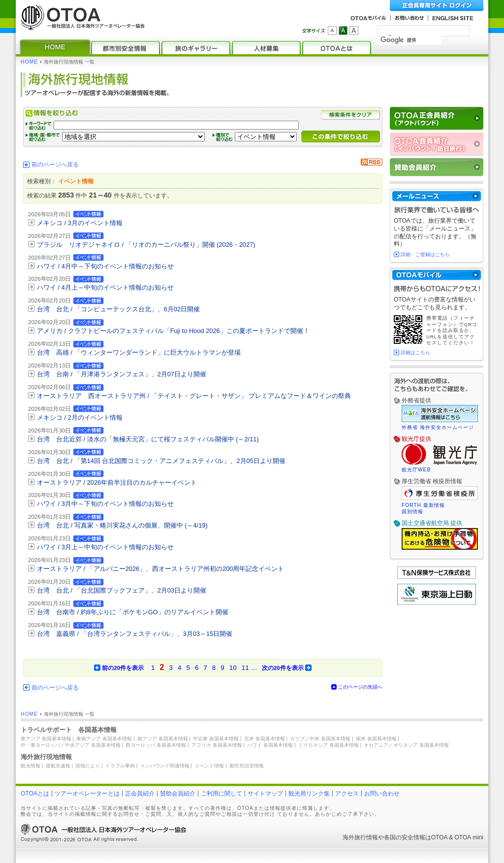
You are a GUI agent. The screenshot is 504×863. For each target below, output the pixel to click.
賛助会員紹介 (178, 794)
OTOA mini (469, 837)
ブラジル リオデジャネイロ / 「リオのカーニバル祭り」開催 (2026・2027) (146, 245)
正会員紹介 (140, 794)
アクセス (347, 794)
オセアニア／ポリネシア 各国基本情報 (406, 745)
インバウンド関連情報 (165, 766)
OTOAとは (35, 794)
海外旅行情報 (360, 837)
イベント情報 (209, 766)
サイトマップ (265, 794)
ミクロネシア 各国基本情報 (329, 745)
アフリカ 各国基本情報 (217, 745)
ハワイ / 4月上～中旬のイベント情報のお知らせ (105, 287)
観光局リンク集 (309, 794)
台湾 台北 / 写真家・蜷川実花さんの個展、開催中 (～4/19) (122, 525)
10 (233, 668)
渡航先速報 (58, 766)
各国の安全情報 (405, 837)
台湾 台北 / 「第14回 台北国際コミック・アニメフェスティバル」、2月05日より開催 (161, 461)
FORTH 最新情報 (423, 505)
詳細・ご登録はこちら (425, 254)
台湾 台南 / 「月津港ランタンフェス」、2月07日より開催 (122, 374)
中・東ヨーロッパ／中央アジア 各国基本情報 (71, 745)
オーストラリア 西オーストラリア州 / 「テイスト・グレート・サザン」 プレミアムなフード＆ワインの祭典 (194, 396)
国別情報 (412, 512)
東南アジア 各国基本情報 (104, 739)
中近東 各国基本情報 (216, 739)
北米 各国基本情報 (265, 739)
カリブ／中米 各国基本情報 (320, 739)
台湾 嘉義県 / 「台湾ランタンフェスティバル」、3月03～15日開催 (135, 634)
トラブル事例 (120, 766)
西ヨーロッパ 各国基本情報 (156, 745)
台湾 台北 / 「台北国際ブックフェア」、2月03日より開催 (122, 590)
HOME (29, 62)
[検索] (411, 40)
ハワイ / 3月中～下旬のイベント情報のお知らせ (105, 504)
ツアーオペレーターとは (87, 794)
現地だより (88, 766)
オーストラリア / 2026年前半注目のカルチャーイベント (117, 482)
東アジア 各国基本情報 (46, 739)
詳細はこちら (415, 352)
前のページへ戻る (55, 165)
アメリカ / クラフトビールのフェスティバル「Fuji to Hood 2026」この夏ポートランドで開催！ (173, 331)
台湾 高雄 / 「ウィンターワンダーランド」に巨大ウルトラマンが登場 (139, 352)
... (254, 668)
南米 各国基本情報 (376, 739)
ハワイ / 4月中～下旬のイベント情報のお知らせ (105, 266)
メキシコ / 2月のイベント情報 (80, 417)
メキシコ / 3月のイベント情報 (80, 223)
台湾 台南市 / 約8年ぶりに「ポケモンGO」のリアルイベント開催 (133, 612)
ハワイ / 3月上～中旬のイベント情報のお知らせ (105, 547)
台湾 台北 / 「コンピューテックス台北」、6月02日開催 (118, 309)
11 (245, 668)
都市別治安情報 (247, 766)
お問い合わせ (382, 794)
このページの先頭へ (360, 687)
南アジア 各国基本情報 (163, 739)
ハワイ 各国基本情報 (270, 745)
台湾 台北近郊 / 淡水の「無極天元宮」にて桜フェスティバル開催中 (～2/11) (148, 439)
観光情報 (31, 766)
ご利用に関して (221, 794)
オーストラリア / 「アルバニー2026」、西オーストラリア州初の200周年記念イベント (161, 569)
